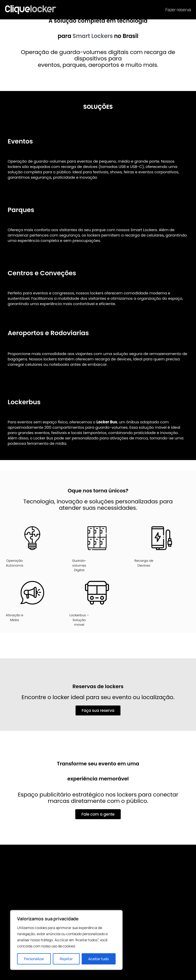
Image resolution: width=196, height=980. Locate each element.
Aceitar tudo (99, 959)
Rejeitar (66, 959)
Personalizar (34, 959)
